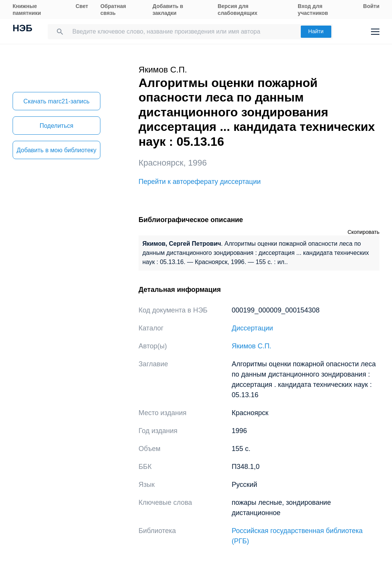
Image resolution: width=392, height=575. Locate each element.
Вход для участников (313, 10)
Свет (82, 6)
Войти (371, 6)
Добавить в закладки (168, 10)
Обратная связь (113, 10)
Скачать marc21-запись (56, 101)
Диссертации (252, 328)
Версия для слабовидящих (237, 10)
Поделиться (56, 126)
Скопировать (363, 232)
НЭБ (23, 29)
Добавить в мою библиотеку (56, 150)
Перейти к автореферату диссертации (200, 182)
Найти (316, 31)
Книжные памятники (27, 10)
